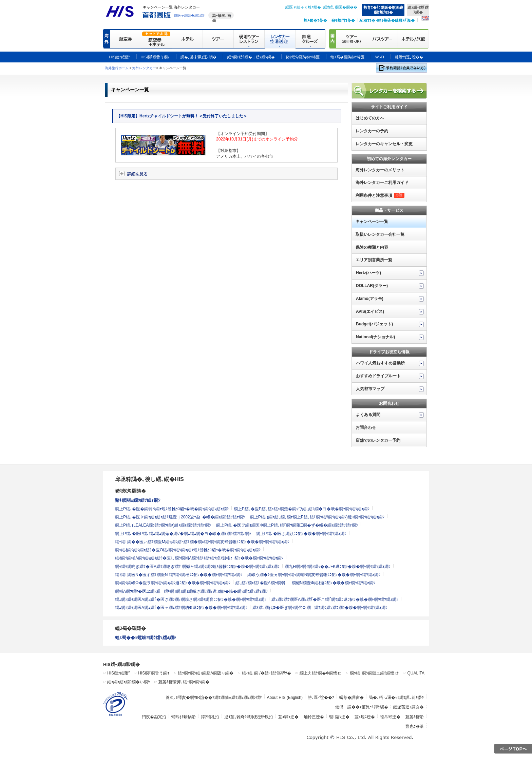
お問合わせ (366, 427)
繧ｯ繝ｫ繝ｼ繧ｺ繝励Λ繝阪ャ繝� (206, 673)
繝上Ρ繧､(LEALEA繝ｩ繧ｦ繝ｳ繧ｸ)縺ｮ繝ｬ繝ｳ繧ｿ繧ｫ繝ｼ (163, 525)
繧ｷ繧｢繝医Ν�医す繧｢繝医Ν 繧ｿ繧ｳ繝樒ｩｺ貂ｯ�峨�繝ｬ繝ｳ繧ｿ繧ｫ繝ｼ (179, 575)
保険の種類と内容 (372, 247)
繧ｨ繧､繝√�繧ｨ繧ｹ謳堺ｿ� (267, 673)
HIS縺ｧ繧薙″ (118, 673)
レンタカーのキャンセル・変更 (384, 144)
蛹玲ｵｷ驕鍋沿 (184, 717)
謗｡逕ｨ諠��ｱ (321, 698)
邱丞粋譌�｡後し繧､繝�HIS (149, 479)
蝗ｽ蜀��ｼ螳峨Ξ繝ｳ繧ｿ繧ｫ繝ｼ (146, 638)
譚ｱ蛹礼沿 (210, 717)
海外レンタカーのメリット (380, 170)
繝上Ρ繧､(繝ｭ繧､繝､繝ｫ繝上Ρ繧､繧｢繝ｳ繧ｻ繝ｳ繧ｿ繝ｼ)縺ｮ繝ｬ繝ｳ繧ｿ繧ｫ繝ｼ (317, 517)
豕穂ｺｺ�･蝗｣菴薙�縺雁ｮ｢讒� (387, 20)
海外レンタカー (144, 68)
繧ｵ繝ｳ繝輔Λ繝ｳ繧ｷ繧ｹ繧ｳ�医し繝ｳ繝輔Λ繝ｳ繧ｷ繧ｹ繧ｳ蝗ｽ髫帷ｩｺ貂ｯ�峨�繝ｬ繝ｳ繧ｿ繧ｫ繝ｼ (199, 558)
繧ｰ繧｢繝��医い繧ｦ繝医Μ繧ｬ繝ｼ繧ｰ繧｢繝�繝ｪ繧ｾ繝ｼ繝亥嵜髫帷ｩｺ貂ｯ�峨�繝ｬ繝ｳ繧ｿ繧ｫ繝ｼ (202, 542)
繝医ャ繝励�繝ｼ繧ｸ (189, 15)
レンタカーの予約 (372, 131)
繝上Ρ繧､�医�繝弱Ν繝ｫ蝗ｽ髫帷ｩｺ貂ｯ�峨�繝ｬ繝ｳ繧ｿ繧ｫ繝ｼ (172, 509)
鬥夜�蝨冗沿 (154, 717)
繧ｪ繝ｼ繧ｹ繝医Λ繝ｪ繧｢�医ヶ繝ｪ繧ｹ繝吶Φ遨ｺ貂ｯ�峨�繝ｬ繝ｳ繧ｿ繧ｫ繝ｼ (181, 608)
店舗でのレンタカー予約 (378, 440)
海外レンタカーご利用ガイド (382, 183)
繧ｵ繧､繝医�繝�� (340, 7)
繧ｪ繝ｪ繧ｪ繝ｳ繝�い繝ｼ (129, 682)
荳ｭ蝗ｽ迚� (365, 717)
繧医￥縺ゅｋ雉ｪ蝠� (303, 7)
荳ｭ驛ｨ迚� (288, 717)
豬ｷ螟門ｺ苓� (343, 20)
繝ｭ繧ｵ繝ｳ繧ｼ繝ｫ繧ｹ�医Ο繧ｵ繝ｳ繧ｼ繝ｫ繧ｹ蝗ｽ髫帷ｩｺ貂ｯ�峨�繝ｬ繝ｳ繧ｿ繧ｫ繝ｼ (188, 550)
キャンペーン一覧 (372, 222)
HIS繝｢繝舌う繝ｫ (154, 673)
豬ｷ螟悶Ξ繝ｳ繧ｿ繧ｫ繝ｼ (138, 500)
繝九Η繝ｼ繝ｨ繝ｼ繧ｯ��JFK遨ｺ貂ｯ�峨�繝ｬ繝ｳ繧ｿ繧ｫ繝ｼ (338, 567)
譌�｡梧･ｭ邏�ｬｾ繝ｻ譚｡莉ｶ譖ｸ (396, 698)
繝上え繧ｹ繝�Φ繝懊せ (321, 673)
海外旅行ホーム (117, 68)
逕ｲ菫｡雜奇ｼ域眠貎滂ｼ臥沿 (249, 717)
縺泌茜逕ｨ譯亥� (408, 707)
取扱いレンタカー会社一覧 (380, 234)
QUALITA (416, 673)
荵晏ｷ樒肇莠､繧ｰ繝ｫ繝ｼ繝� (184, 682)
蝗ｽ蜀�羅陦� (130, 628)
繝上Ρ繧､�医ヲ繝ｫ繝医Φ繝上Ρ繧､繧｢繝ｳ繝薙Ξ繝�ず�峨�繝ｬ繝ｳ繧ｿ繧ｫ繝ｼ (287, 525)
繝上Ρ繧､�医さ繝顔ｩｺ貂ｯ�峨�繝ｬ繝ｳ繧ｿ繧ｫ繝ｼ (301, 534)
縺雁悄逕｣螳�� (409, 57)
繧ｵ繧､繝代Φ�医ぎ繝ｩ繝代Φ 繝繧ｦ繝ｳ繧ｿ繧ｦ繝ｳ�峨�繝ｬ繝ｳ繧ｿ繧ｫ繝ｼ (320, 608)
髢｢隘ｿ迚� (339, 717)
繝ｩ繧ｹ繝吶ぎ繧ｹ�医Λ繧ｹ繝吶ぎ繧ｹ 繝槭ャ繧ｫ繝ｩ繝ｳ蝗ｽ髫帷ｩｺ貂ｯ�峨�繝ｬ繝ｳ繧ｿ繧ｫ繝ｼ (197, 567)
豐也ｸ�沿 (415, 726)
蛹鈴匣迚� (314, 717)
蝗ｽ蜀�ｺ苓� (315, 20)
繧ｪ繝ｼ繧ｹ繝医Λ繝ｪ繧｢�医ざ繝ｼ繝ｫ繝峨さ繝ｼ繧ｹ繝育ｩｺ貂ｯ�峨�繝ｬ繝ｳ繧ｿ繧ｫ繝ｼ (191, 599)
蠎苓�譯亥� (351, 698)
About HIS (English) (285, 698)
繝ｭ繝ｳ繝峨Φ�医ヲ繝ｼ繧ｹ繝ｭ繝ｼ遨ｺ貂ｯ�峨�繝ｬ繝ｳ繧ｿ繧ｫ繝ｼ (173, 583)
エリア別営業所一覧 (374, 260)
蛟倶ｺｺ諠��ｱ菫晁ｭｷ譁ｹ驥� (362, 707)
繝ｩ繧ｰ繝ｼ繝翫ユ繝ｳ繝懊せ (374, 673)
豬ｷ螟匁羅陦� (130, 491)
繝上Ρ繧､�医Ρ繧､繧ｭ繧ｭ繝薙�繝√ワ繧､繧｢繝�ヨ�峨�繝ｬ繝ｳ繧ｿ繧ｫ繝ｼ (302, 509)
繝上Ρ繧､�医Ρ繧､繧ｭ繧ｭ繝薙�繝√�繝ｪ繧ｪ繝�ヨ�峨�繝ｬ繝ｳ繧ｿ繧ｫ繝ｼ (183, 534)
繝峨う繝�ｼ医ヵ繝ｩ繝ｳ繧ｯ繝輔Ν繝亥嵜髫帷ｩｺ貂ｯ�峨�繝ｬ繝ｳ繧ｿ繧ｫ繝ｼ (314, 575)
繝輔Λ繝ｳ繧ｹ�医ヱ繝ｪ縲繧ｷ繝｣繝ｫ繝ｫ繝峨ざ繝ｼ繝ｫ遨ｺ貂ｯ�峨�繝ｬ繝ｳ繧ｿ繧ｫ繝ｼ (191, 591)
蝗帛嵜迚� (390, 717)
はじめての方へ (370, 118)
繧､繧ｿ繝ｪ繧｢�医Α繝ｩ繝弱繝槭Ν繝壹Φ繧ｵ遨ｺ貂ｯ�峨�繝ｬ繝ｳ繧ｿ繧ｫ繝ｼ (305, 583)
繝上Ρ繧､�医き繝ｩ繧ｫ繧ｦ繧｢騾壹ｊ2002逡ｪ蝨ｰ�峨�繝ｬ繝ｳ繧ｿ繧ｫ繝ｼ (180, 517)
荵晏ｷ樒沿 (415, 717)
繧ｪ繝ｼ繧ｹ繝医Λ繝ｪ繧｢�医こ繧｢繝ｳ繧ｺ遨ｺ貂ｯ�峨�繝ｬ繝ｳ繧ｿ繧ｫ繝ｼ (335, 599)
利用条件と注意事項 (380, 195)
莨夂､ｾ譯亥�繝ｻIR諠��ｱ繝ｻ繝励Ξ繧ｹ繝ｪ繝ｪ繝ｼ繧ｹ (214, 698)
